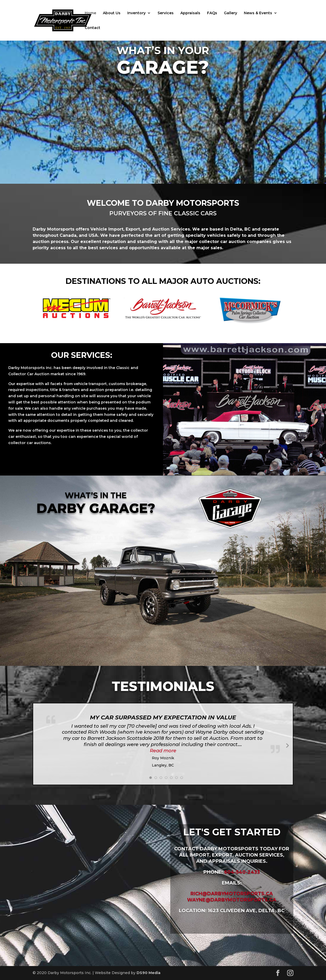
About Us (112, 13)
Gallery (231, 13)
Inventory (136, 13)
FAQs (212, 13)
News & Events (258, 13)
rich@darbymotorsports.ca (232, 894)
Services (166, 13)
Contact (93, 28)
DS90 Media (148, 973)
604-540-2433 (242, 872)
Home (90, 13)
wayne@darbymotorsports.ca (232, 900)
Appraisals (190, 13)
